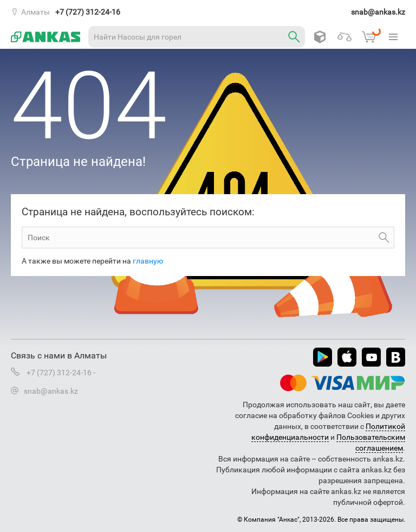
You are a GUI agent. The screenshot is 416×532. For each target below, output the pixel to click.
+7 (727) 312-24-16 (88, 12)
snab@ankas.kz (378, 12)
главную (148, 261)
